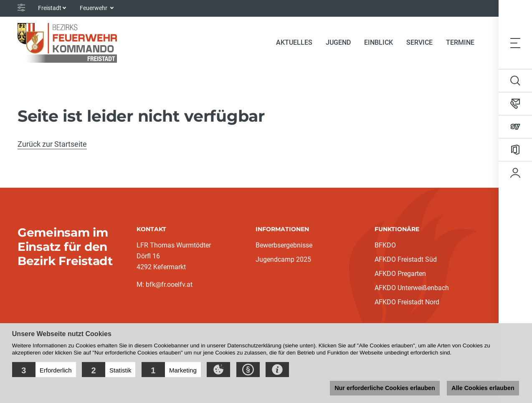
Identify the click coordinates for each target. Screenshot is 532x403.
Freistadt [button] (50, 8)
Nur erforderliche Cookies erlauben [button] (385, 388)
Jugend (338, 42)
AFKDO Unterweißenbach (412, 288)
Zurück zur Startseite (52, 144)
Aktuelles (294, 42)
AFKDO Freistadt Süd (406, 259)
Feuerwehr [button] (94, 8)
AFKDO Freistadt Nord (407, 302)
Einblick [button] (379, 42)
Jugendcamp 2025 (283, 259)
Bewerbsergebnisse (284, 245)
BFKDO (385, 245)
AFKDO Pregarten (400, 274)
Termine (460, 42)
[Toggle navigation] (515, 43)
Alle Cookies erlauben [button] (483, 388)
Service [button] (419, 42)
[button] (44, 370)
